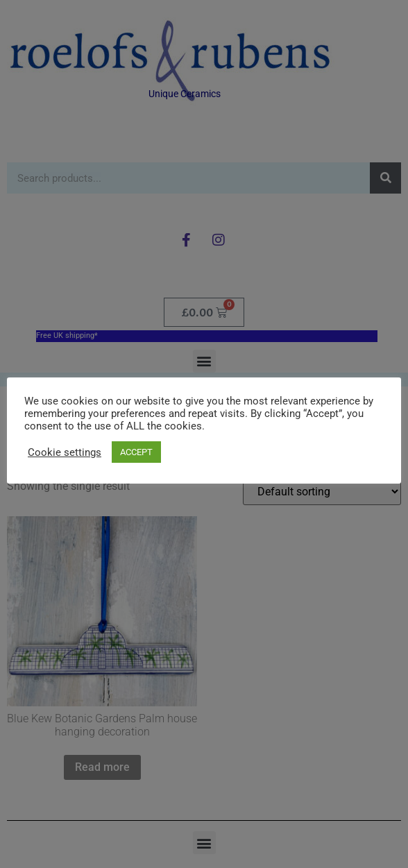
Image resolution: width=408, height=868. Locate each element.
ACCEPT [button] (136, 452)
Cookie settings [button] (65, 452)
